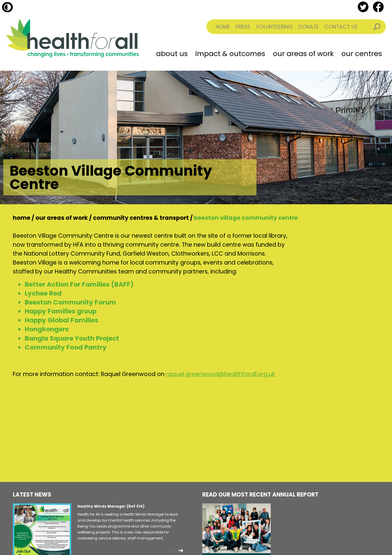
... (172, 550)
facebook (378, 7)
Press (243, 27)
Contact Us (341, 27)
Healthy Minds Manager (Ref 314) (111, 506)
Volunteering (274, 27)
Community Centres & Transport (141, 218)
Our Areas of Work (303, 54)
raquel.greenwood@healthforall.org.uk (221, 374)
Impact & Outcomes (230, 54)
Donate (309, 27)
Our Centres (362, 54)
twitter (363, 7)
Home (223, 27)
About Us (172, 54)
